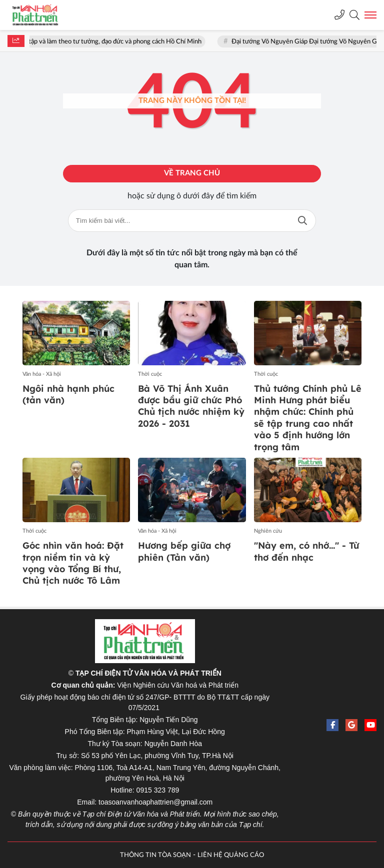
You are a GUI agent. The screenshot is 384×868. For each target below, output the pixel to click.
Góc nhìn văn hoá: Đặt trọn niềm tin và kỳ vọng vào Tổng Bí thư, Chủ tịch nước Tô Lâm (73, 563)
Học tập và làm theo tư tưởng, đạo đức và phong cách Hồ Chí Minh (111, 42)
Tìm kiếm (302, 221)
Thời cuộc (150, 374)
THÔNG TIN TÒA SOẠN (155, 855)
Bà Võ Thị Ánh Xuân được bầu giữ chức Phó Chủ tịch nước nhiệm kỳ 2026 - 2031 (191, 406)
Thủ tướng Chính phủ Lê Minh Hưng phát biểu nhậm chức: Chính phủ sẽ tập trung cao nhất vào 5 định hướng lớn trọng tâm (308, 418)
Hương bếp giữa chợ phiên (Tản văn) (184, 551)
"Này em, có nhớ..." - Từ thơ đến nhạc (306, 551)
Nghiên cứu (268, 531)
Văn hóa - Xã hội (42, 374)
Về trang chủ (192, 173)
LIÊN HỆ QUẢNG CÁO (231, 855)
